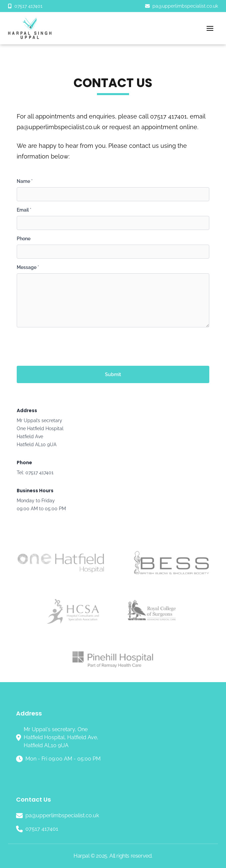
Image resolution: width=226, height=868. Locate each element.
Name (25, 181)
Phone (24, 239)
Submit (113, 374)
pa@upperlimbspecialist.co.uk (59, 127)
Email (24, 210)
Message (28, 267)
